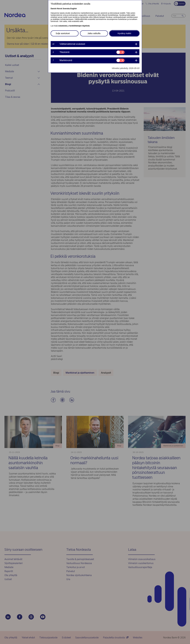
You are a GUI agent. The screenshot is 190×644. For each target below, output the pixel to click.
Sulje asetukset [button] (63, 33)
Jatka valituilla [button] (94, 33)
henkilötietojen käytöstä (79, 26)
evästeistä (62, 26)
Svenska (66, 9)
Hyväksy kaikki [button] (124, 33)
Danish (54, 9)
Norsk (60, 9)
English (74, 9)
